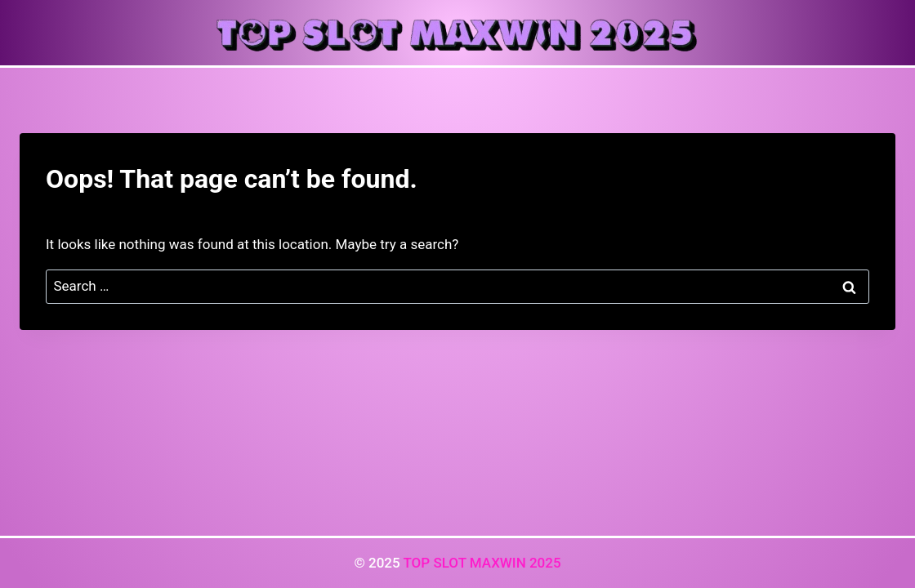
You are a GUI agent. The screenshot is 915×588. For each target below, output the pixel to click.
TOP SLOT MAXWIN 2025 (482, 563)
